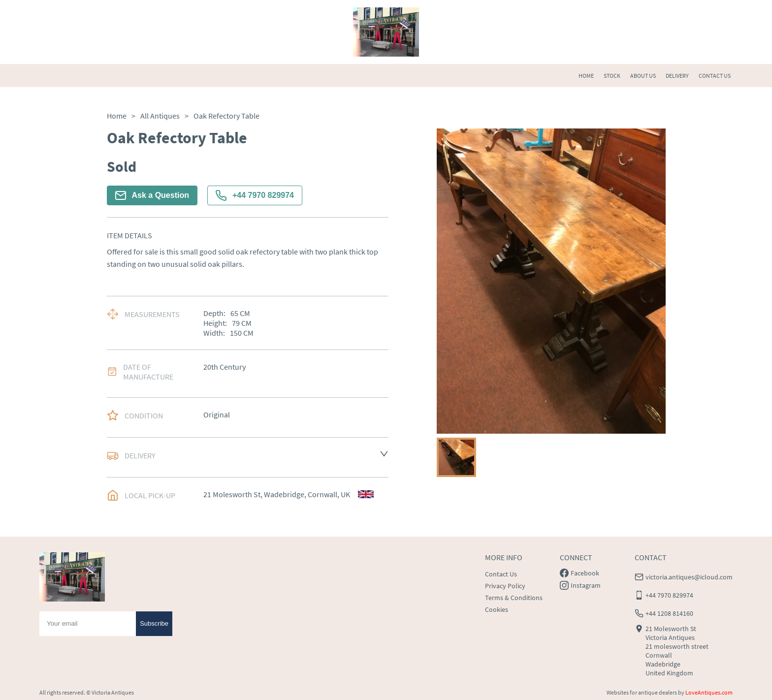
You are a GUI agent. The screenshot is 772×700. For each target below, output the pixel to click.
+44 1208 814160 (669, 613)
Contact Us (501, 574)
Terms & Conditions (514, 598)
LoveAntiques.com (709, 692)
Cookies (497, 609)
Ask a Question (152, 195)
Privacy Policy (505, 586)
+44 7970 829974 (255, 195)
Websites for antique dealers (642, 692)
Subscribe (154, 623)
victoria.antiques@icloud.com (689, 577)
